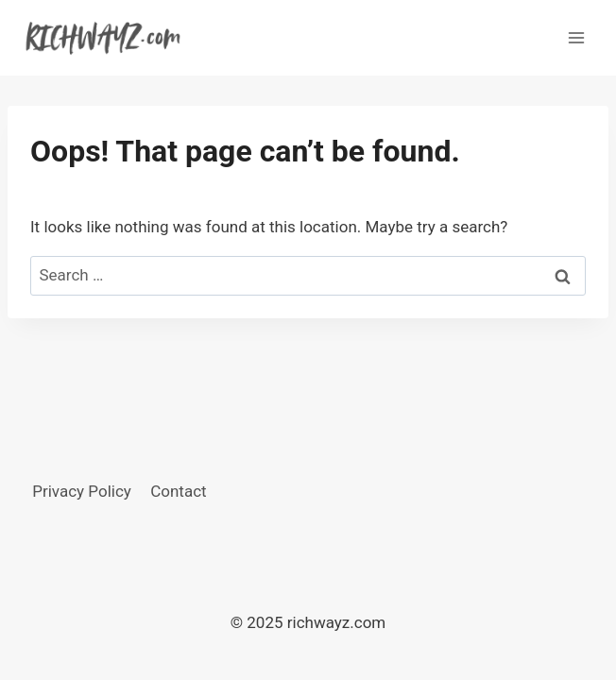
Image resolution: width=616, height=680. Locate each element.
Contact (178, 491)
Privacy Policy (82, 491)
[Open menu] (576, 37)
